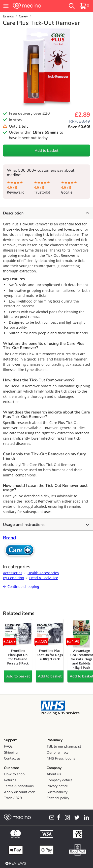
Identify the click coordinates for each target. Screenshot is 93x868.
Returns (10, 780)
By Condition (14, 578)
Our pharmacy (58, 752)
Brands (8, 16)
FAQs (8, 746)
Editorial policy (58, 798)
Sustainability (57, 792)
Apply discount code (20, 792)
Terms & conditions (19, 786)
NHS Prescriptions (61, 758)
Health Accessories (43, 573)
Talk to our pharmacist (64, 746)
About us (54, 774)
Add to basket (46, 151)
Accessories (13, 573)
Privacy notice (57, 786)
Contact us (12, 758)
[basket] (85, 6)
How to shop (14, 774)
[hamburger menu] (6, 6)
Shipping (11, 752)
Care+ (23, 16)
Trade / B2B (13, 798)
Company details (60, 780)
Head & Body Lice (44, 578)
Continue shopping (21, 587)
